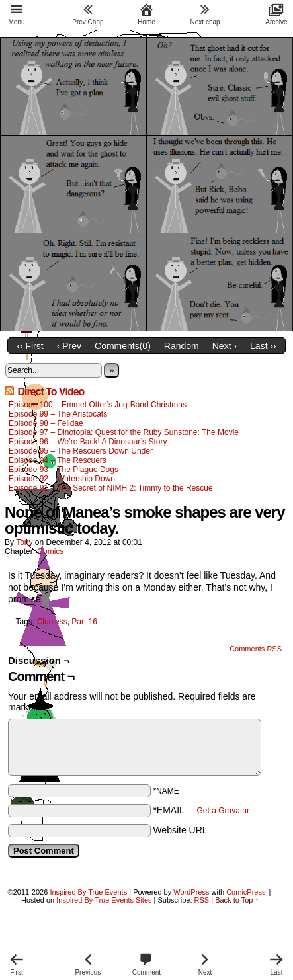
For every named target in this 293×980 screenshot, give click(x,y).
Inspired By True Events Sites (104, 900)
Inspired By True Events (88, 892)
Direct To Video (51, 392)
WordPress (191, 892)
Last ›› (263, 346)
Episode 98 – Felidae (46, 423)
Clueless (52, 622)
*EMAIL (201, 810)
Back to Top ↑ (237, 900)
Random (182, 346)
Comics (50, 551)
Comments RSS (256, 649)
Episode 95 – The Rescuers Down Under (81, 451)
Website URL (180, 830)
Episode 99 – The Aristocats (58, 414)
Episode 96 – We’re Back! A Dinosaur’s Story (88, 442)
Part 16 (84, 622)
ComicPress (246, 892)
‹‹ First (30, 346)
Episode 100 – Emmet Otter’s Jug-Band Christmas (98, 405)
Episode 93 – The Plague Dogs (63, 470)
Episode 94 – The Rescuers (58, 460)
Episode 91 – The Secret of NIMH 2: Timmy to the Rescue (111, 488)
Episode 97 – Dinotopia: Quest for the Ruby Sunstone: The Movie (124, 432)
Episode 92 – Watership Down (62, 479)
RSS (202, 900)
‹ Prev (69, 346)
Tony (24, 542)
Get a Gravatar (223, 811)
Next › (225, 346)
